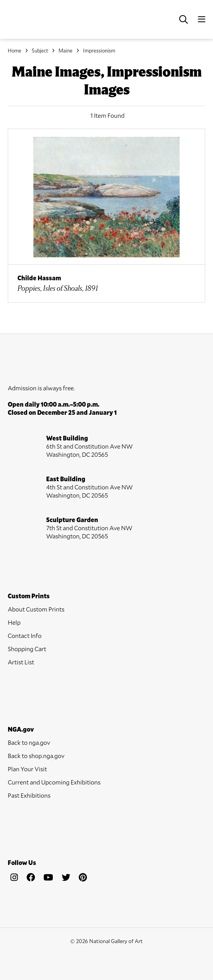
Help (14, 622)
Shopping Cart (27, 649)
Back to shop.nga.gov (36, 756)
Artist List (21, 662)
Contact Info (25, 635)
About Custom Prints (36, 609)
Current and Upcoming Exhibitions (54, 782)
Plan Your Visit (27, 769)
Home (15, 51)
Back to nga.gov (29, 742)
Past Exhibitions (29, 795)
